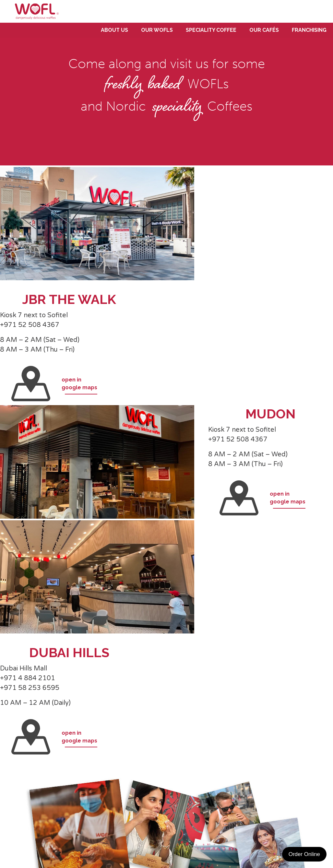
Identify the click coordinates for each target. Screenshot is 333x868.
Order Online (304, 854)
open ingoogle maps (54, 384)
